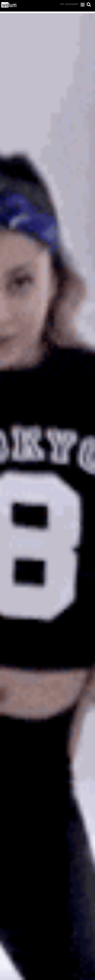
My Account (69, 4)
